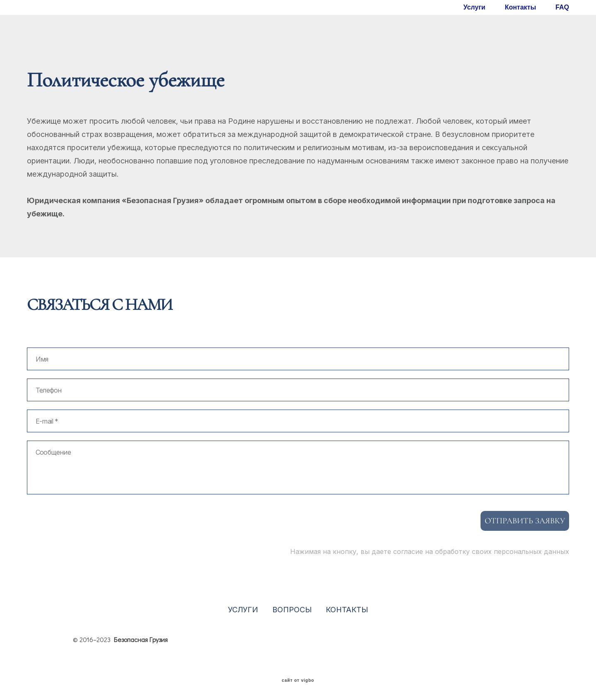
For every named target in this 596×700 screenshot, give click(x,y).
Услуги (474, 7)
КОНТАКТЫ (347, 610)
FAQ (562, 7)
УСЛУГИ (243, 610)
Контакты (520, 7)
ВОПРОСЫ (292, 610)
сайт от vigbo (298, 681)
